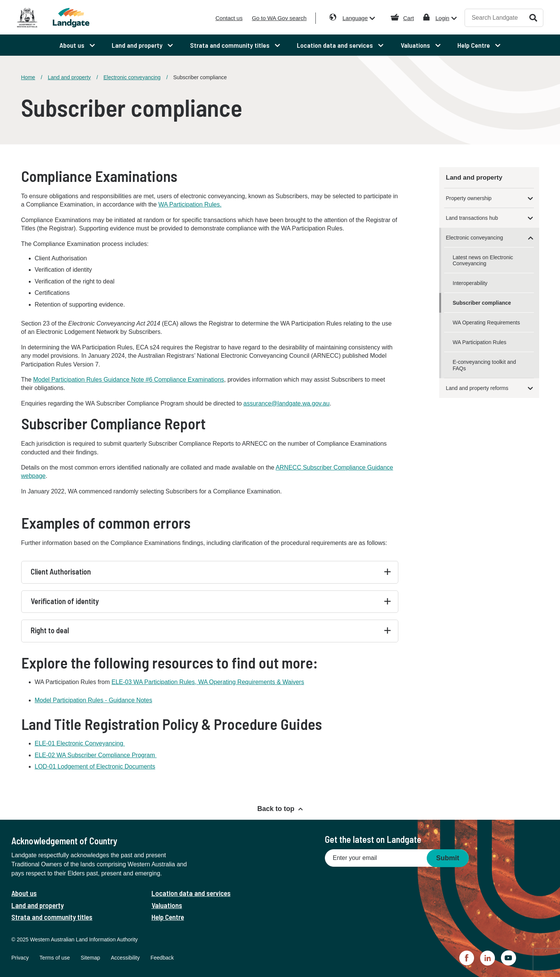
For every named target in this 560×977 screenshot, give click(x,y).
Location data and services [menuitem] (336, 45)
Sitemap (90, 958)
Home (28, 77)
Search (533, 18)
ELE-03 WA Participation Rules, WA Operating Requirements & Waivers (208, 682)
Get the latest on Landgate (373, 839)
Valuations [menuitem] (416, 45)
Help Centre (168, 917)
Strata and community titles (52, 917)
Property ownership (469, 198)
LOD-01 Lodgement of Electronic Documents (95, 766)
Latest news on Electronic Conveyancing (483, 260)
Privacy (20, 958)
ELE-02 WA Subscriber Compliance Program (96, 755)
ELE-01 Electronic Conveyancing (80, 743)
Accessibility (125, 958)
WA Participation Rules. (190, 204)
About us (24, 893)
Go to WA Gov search (279, 18)
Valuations (167, 905)
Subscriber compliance (482, 303)
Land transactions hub (472, 218)
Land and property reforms (477, 388)
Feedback (162, 958)
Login (442, 18)
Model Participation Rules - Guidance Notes (94, 700)
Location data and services (191, 893)
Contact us (229, 18)
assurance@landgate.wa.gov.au (287, 403)
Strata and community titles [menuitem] (231, 45)
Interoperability (470, 283)
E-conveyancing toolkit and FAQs (484, 365)
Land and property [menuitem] (138, 45)
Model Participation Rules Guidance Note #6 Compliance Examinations (129, 380)
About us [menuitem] (73, 45)
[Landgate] (83, 18)
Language (355, 18)
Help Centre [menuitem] (474, 45)
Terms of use (55, 958)
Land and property (69, 77)
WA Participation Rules (480, 342)
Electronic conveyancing (132, 77)
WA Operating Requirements (487, 323)
